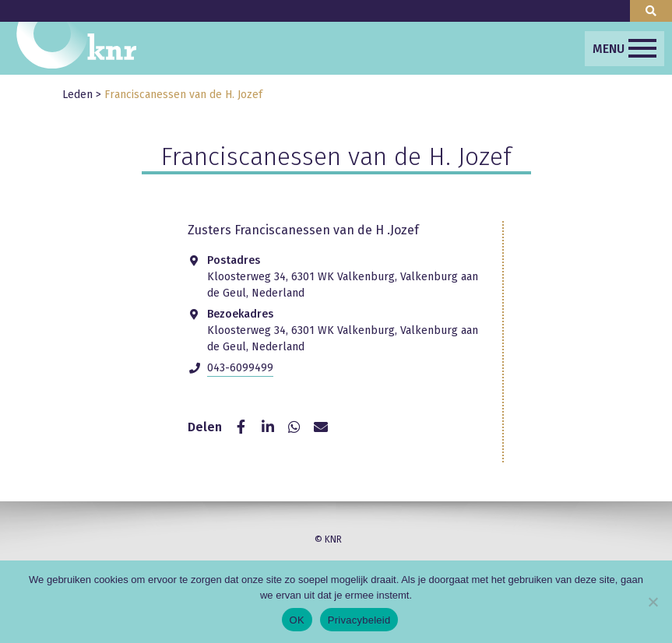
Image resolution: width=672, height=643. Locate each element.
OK (297, 620)
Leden (77, 95)
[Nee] (653, 602)
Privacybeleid (359, 620)
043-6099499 (240, 368)
